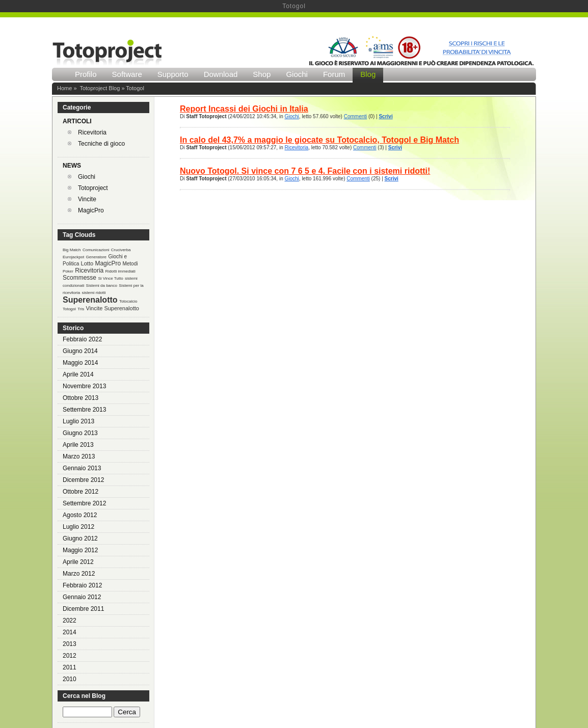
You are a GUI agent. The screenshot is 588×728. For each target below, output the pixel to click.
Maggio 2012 (80, 550)
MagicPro (91, 210)
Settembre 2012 (84, 503)
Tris (81, 309)
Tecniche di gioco (101, 144)
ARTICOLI (77, 121)
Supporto (173, 74)
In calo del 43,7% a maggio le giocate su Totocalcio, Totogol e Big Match (319, 140)
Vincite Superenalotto (113, 308)
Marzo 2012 (79, 574)
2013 (70, 644)
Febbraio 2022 (82, 339)
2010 (70, 679)
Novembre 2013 (84, 386)
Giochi (297, 74)
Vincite (87, 199)
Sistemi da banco (102, 286)
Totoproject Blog (100, 88)
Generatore (96, 257)
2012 (70, 656)
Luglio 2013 (78, 421)
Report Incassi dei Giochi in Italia (244, 109)
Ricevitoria (92, 132)
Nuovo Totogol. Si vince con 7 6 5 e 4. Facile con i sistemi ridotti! (305, 171)
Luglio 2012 (78, 527)
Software (127, 74)
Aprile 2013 (78, 445)
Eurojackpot (73, 257)
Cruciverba (121, 250)
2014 (70, 632)
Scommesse (79, 278)
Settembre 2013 (84, 410)
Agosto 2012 (80, 515)
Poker (68, 271)
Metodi (130, 264)
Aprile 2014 (78, 374)
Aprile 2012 (78, 562)
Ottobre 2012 (81, 492)
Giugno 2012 (80, 538)
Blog (368, 74)
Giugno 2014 (80, 351)
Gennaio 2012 (82, 597)
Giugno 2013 (80, 433)
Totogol (69, 309)
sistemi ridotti (94, 293)
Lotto (87, 263)
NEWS (72, 166)
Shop (262, 74)
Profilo (86, 74)
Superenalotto (90, 300)
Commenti (356, 116)
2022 (70, 621)
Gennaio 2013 (82, 468)
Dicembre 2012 (83, 480)
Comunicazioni (96, 250)
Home (64, 88)
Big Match (72, 250)
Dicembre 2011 (83, 609)
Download (221, 74)
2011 (70, 667)
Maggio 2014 (80, 363)
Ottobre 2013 (81, 398)
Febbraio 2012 (82, 585)
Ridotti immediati (121, 271)
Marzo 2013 (79, 456)
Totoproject (93, 188)
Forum (334, 74)
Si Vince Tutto (110, 278)
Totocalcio (128, 301)
